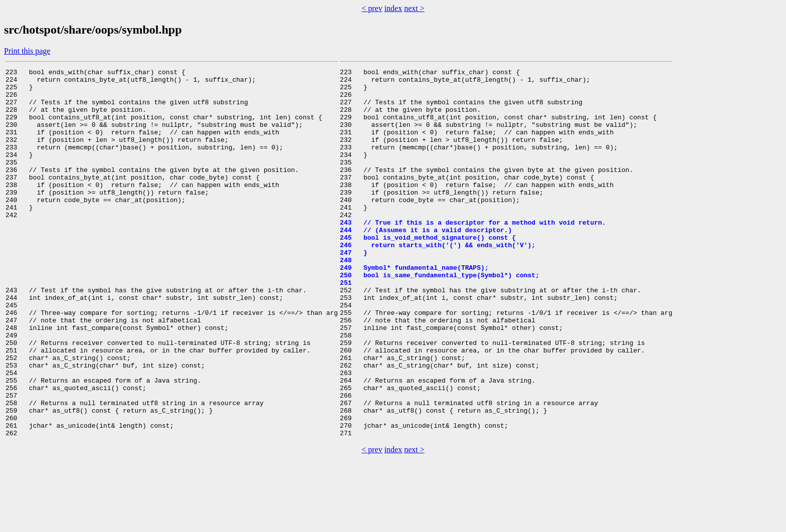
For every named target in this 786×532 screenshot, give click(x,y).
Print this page (27, 51)
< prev (372, 8)
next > (414, 8)
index (394, 8)
